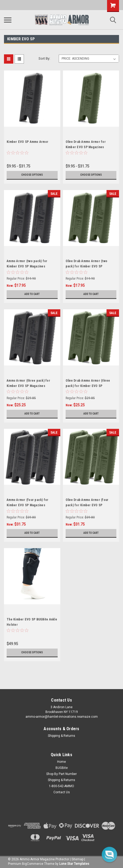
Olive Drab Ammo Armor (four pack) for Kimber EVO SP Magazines (87, 505)
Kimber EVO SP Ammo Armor (27, 142)
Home (61, 762)
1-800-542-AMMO (61, 786)
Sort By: (44, 58)
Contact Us (62, 792)
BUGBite (62, 768)
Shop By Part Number (61, 774)
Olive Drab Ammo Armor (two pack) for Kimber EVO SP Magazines (87, 266)
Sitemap (77, 859)
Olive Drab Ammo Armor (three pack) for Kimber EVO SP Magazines (88, 386)
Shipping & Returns (61, 736)
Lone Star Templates (74, 864)
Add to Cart (32, 294)
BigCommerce (33, 864)
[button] (109, 854)
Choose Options (32, 175)
